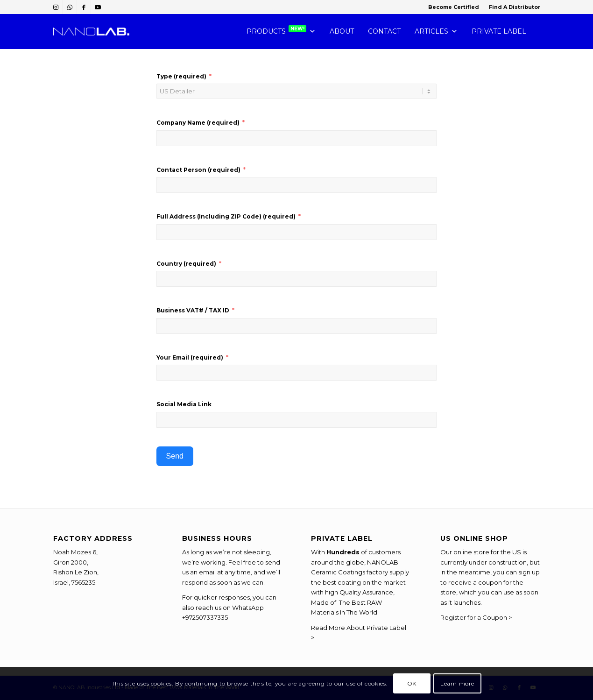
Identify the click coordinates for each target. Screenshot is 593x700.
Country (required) (186, 264)
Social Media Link (184, 404)
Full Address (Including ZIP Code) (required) (226, 216)
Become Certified (454, 7)
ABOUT (342, 31)
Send (175, 456)
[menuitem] (454, 7)
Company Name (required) (198, 123)
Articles (436, 32)
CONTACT (384, 31)
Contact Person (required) (198, 170)
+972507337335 (205, 617)
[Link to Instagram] (56, 7)
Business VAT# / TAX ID (193, 310)
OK (412, 683)
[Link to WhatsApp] (70, 7)
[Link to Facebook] (84, 7)
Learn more (457, 683)
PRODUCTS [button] (281, 32)
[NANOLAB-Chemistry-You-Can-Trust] (91, 32)
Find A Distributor (515, 7)
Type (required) (181, 76)
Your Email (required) (190, 357)
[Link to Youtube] (98, 7)
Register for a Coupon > (476, 617)
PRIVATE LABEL (499, 31)
